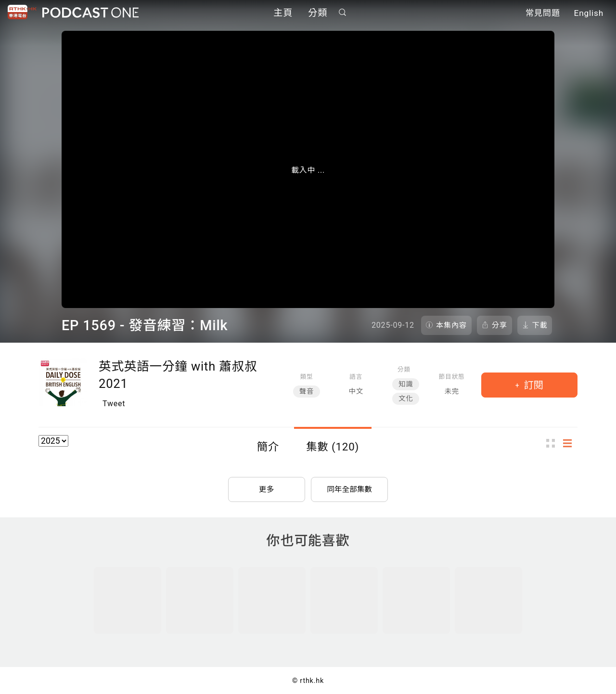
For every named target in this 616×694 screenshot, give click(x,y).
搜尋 (343, 13)
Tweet (114, 404)
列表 (570, 443)
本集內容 (451, 325)
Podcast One (90, 13)
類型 (306, 377)
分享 (500, 325)
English (589, 13)
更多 (267, 488)
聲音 (307, 392)
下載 (540, 325)
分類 (318, 13)
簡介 (268, 447)
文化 (406, 399)
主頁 (283, 13)
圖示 (553, 443)
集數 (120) (333, 447)
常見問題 (543, 13)
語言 (356, 377)
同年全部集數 (349, 488)
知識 (406, 384)
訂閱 (533, 385)
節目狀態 (452, 377)
